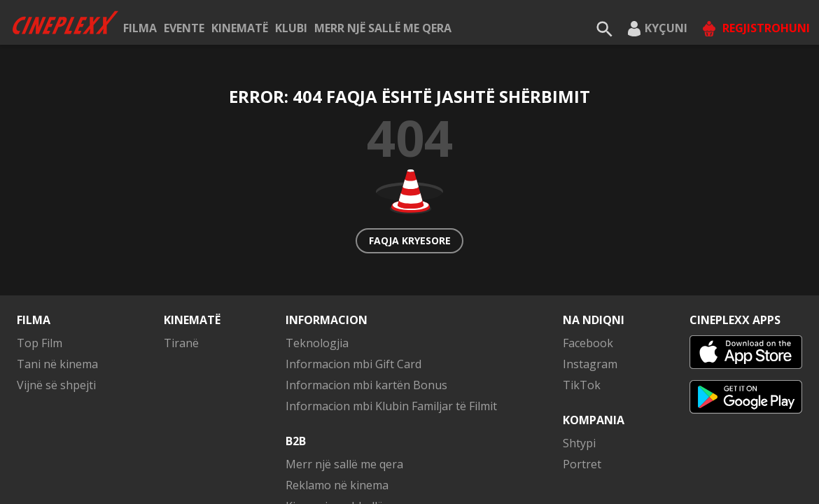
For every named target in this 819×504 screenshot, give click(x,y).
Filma (140, 28)
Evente (184, 28)
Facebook (588, 343)
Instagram (590, 364)
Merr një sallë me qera (383, 28)
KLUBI (291, 28)
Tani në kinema (57, 364)
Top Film (40, 343)
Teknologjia (317, 343)
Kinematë (240, 28)
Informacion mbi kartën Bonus (366, 385)
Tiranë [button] (181, 343)
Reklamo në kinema (337, 485)
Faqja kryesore (410, 240)
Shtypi (579, 443)
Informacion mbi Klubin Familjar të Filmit (391, 406)
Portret (582, 464)
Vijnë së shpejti (56, 385)
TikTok (582, 385)
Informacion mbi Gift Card (353, 364)
